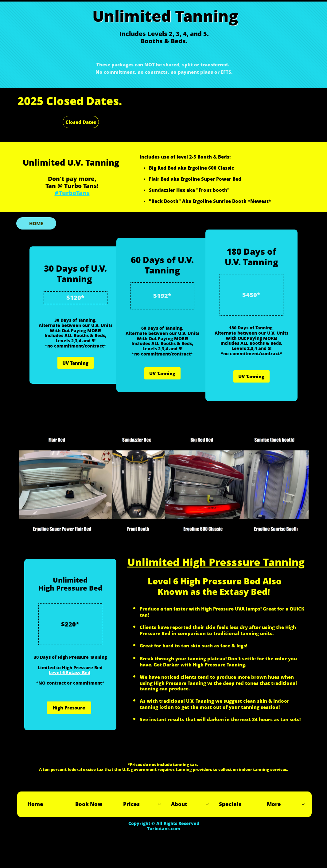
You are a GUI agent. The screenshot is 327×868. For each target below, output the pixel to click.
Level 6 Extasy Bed (70, 672)
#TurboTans (72, 193)
